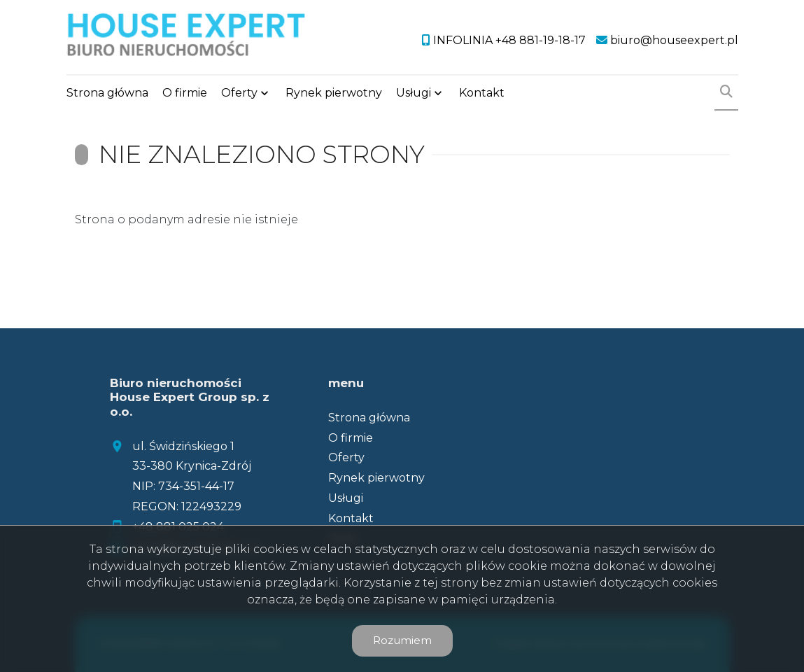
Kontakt (482, 93)
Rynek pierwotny (334, 93)
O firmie (185, 93)
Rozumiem (402, 640)
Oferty (239, 93)
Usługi (414, 93)
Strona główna (107, 93)
